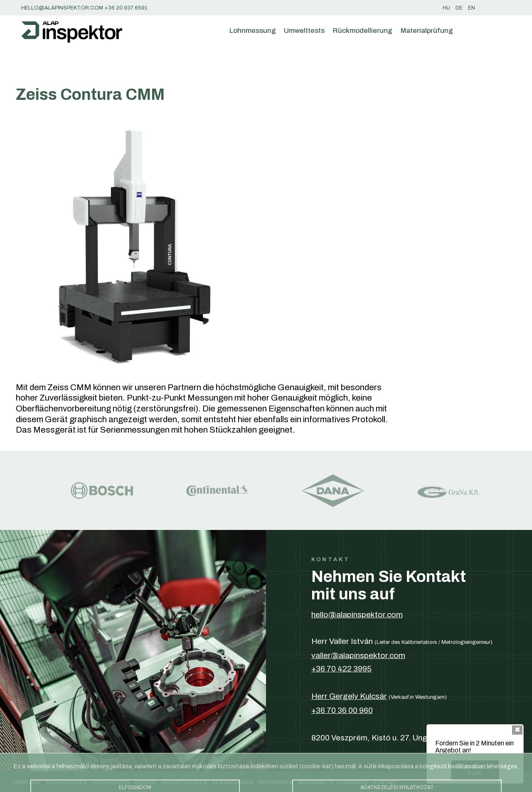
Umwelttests (304, 30)
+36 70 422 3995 (341, 669)
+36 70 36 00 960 (342, 710)
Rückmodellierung (363, 30)
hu (446, 8)
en (472, 8)
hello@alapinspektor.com (357, 615)
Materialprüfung (427, 30)
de (459, 8)
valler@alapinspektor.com (358, 655)
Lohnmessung (253, 30)
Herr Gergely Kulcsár (349, 696)
